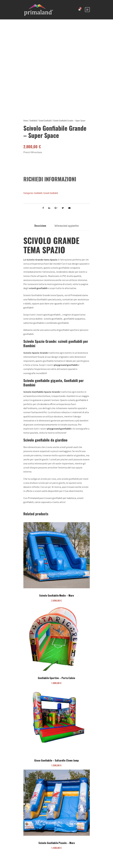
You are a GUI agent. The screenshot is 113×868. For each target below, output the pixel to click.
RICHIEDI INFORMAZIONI (50, 182)
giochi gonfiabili (52, 318)
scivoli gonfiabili (38, 291)
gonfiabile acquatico (74, 322)
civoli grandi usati (69, 450)
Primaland (76, 298)
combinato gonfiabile (57, 326)
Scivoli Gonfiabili (45, 123)
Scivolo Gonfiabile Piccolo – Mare (57, 846)
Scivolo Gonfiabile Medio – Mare (56, 598)
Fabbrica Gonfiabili (37, 302)
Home (26, 123)
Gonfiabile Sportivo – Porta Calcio (56, 681)
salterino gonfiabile (34, 326)
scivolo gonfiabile (53, 322)
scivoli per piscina (59, 462)
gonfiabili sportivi (68, 333)
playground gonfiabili (66, 368)
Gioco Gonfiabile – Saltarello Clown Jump (56, 763)
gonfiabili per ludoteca (64, 501)
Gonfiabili (33, 123)
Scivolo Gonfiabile (33, 395)
